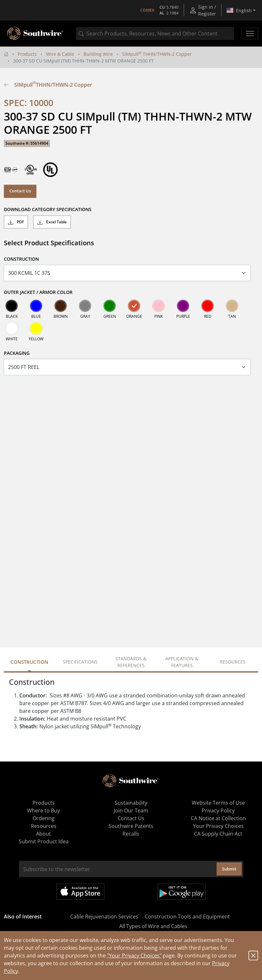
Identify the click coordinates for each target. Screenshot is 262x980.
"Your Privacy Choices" (134, 956)
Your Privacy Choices (218, 826)
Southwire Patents (131, 826)
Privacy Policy (218, 810)
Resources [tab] (233, 662)
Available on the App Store (80, 892)
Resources (44, 826)
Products (27, 54)
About (44, 834)
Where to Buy (44, 810)
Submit (229, 869)
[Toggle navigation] (250, 34)
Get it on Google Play (182, 892)
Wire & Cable (60, 54)
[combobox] (155, 34)
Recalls (131, 834)
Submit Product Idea (44, 841)
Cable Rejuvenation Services (104, 917)
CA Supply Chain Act (218, 834)
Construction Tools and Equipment (187, 917)
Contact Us (20, 191)
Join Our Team (131, 810)
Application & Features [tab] (182, 662)
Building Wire (98, 54)
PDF (16, 222)
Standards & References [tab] (131, 662)
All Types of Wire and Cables (153, 926)
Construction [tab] (29, 662)
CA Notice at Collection (218, 818)
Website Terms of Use (218, 803)
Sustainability (131, 803)
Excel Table (52, 222)
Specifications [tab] (80, 662)
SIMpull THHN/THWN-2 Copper (157, 54)
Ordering (44, 818)
